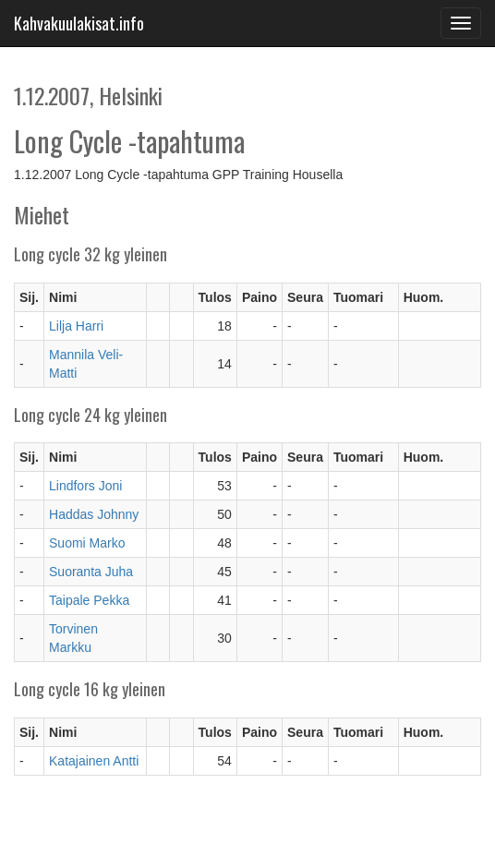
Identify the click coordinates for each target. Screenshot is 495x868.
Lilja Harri (76, 326)
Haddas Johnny (94, 514)
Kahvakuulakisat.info (79, 23)
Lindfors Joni (85, 486)
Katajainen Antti (94, 761)
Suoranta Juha (91, 572)
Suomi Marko (87, 543)
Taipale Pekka (89, 600)
